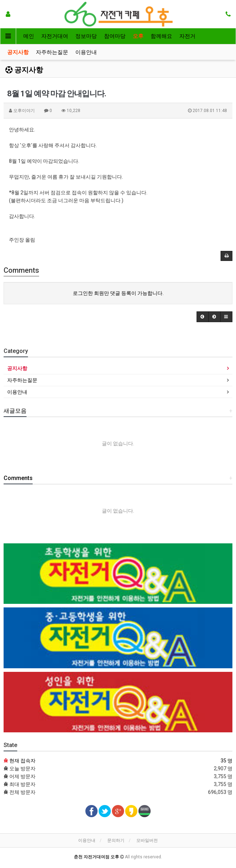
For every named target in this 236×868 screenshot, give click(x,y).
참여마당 (115, 36)
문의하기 (116, 840)
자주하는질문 (52, 52)
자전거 (187, 36)
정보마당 (86, 36)
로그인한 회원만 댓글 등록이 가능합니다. (118, 293)
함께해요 (161, 36)
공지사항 (18, 52)
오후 (138, 36)
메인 (29, 36)
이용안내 (86, 52)
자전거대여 (55, 36)
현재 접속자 (22, 761)
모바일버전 (147, 840)
